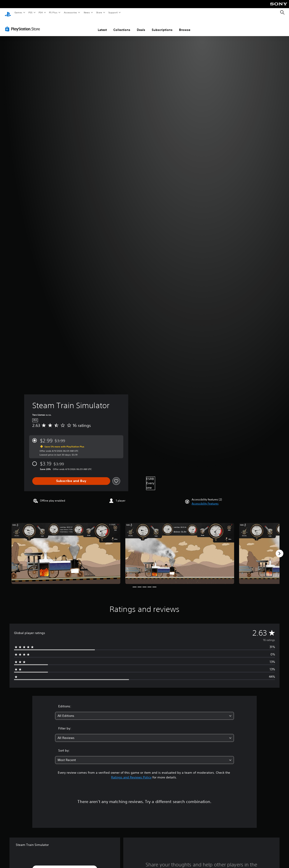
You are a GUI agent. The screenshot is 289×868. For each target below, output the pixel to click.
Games (18, 12)
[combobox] (145, 712)
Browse (185, 25)
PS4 (41, 12)
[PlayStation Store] (23, 25)
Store (99, 12)
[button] (205, 499)
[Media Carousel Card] (66, 549)
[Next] (280, 549)
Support (113, 12)
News (87, 12)
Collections (122, 25)
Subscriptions (162, 25)
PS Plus (53, 12)
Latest (102, 25)
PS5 (30, 12)
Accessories (70, 12)
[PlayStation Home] (8, 13)
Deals (141, 25)
